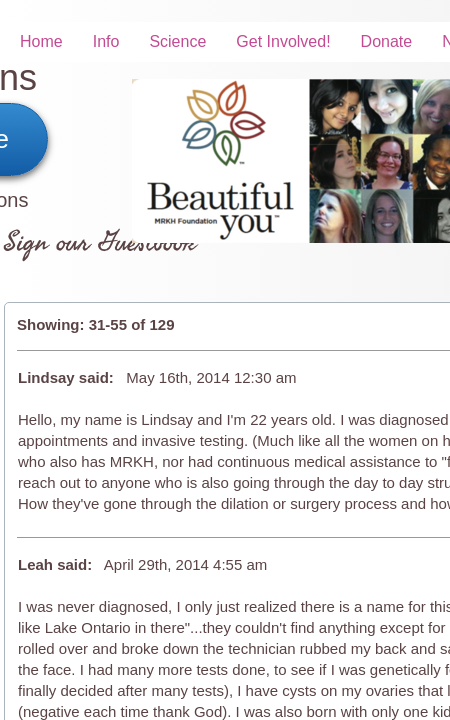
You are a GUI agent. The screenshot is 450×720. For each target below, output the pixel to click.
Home (41, 41)
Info (106, 41)
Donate (387, 41)
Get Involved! (283, 41)
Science (177, 41)
